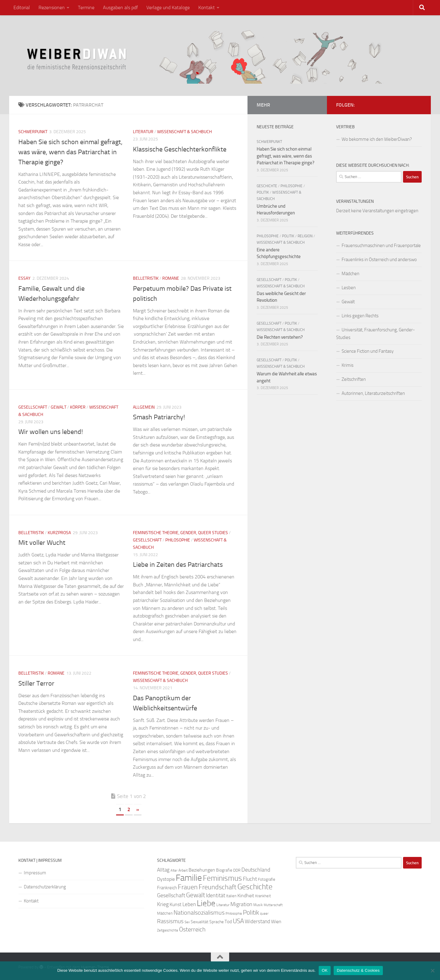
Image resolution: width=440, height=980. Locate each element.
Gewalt (59, 407)
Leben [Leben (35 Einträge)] (189, 904)
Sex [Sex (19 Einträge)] (187, 922)
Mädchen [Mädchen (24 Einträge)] (165, 913)
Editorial (22, 7)
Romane (171, 278)
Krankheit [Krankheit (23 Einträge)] (263, 896)
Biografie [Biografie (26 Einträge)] (224, 870)
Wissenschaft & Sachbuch (184, 132)
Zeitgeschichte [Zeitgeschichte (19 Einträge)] (168, 930)
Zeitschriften (354, 379)
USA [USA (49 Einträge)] (238, 921)
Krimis (348, 365)
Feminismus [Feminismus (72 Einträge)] (222, 878)
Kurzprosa (59, 533)
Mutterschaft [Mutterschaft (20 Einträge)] (273, 905)
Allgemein (144, 407)
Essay (24, 278)
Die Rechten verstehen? (280, 337)
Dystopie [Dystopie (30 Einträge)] (166, 879)
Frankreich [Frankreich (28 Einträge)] (167, 888)
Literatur (143, 132)
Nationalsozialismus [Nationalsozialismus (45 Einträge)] (199, 913)
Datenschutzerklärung (45, 887)
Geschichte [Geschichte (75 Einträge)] (255, 887)
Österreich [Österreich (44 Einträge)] (192, 929)
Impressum (35, 873)
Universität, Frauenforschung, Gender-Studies (376, 334)
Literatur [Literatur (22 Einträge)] (223, 905)
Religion (305, 236)
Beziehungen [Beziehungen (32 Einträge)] (202, 870)
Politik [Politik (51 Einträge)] (251, 912)
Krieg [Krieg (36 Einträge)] (163, 904)
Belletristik (146, 278)
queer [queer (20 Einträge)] (264, 914)
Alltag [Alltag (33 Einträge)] (163, 870)
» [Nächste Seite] (138, 809)
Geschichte (267, 186)
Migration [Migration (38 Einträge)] (241, 904)
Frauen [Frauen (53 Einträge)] (188, 887)
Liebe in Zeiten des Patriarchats (178, 565)
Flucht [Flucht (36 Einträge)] (250, 879)
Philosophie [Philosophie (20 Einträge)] (234, 914)
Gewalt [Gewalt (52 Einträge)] (196, 895)
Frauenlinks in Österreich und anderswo (379, 260)
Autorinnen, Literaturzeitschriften (373, 393)
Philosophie (178, 540)
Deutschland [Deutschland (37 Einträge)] (256, 870)
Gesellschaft (33, 407)
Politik (263, 192)
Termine (86, 7)
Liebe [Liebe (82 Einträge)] (206, 903)
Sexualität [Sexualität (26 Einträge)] (200, 922)
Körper (78, 407)
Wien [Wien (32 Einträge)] (276, 922)
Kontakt (207, 7)
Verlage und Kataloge (168, 7)
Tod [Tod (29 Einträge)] (228, 922)
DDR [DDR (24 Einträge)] (237, 870)
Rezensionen (52, 7)
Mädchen (350, 274)
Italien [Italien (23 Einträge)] (231, 896)
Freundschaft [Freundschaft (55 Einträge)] (218, 887)
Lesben (349, 288)
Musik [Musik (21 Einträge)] (258, 905)
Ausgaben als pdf (120, 7)
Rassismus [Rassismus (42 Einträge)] (170, 921)
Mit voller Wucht (42, 543)
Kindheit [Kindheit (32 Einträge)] (246, 896)
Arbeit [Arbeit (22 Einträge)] (183, 870)
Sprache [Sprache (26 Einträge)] (216, 922)
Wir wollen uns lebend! (51, 432)
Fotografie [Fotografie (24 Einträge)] (267, 879)
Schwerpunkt (33, 132)
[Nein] (432, 971)
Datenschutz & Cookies (358, 970)
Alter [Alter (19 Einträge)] (174, 871)
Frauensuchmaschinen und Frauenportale (381, 246)
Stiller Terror (36, 683)
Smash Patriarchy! (159, 417)
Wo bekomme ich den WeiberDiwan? (377, 139)
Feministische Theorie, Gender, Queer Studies (180, 533)
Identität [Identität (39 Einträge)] (216, 895)
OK (325, 970)
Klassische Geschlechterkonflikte (180, 149)
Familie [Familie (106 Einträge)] (189, 878)
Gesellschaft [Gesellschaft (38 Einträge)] (171, 895)
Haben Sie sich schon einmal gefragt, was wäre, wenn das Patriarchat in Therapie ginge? (70, 152)
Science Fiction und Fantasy (368, 351)
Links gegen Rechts (360, 316)
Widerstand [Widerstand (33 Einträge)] (257, 922)
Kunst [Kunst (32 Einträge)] (176, 904)
